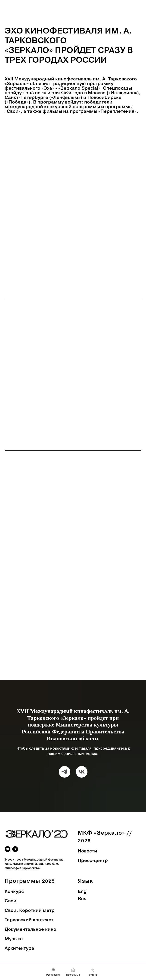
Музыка (14, 939)
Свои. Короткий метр (30, 911)
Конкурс (14, 892)
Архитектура (19, 949)
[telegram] (65, 772)
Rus (82, 899)
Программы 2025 (30, 881)
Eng (82, 892)
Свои (11, 901)
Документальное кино (30, 930)
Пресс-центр (93, 861)
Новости (87, 851)
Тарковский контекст (29, 920)
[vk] (82, 772)
